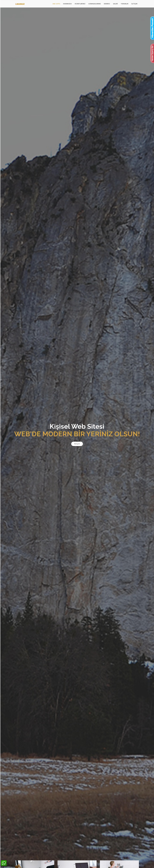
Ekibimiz (107, 4)
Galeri (115, 4)
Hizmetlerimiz (80, 4)
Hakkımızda (67, 4)
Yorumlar (125, 4)
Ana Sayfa (56, 4)
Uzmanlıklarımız (95, 4)
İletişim (134, 4)
